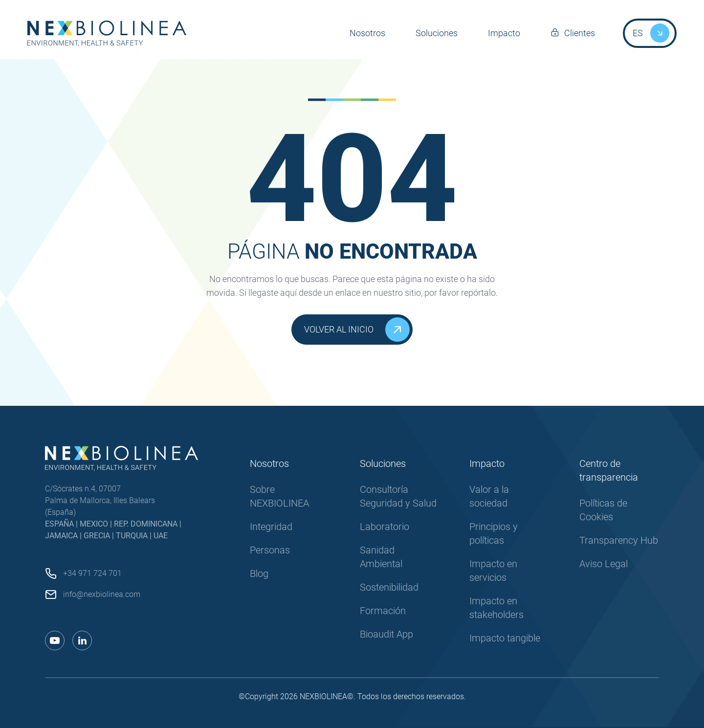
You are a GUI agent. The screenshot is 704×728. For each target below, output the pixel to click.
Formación (383, 611)
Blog (259, 574)
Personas (270, 550)
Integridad (271, 527)
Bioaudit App (386, 634)
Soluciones (437, 33)
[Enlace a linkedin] (82, 640)
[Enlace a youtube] (55, 640)
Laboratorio (385, 527)
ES (638, 33)
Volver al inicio (357, 330)
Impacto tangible (505, 638)
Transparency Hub (619, 540)
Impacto (504, 33)
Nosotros (367, 33)
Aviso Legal (604, 564)
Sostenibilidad (389, 587)
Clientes (580, 33)
